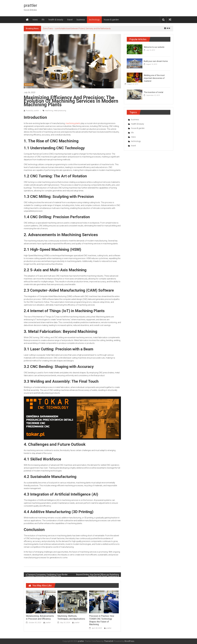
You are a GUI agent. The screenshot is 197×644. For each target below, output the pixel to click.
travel (70, 20)
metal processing (60, 111)
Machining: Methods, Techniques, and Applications (71, 617)
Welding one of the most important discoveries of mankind (154, 78)
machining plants (73, 123)
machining (49, 111)
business (81, 20)
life (43, 20)
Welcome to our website (154, 47)
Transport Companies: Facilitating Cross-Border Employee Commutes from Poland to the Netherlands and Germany (47, 575)
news (35, 20)
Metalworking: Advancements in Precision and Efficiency (40, 617)
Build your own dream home (156, 61)
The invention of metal (153, 92)
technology (94, 20)
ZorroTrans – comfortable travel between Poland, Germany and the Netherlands (77, 28)
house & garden (111, 20)
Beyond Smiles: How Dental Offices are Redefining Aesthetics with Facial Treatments (98, 575)
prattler (30, 5)
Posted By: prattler (32, 111)
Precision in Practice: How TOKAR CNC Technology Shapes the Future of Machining (102, 620)
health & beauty (56, 20)
